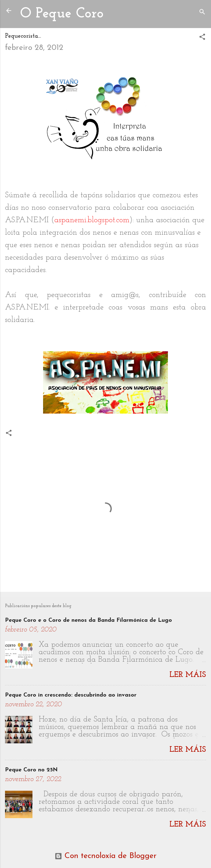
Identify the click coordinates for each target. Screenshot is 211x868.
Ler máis (188, 675)
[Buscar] (202, 13)
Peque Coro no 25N (31, 770)
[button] (202, 38)
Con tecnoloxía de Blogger (106, 856)
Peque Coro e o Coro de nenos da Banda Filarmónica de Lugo (88, 620)
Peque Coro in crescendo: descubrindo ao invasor (71, 695)
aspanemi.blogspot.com (92, 220)
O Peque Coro (62, 14)
